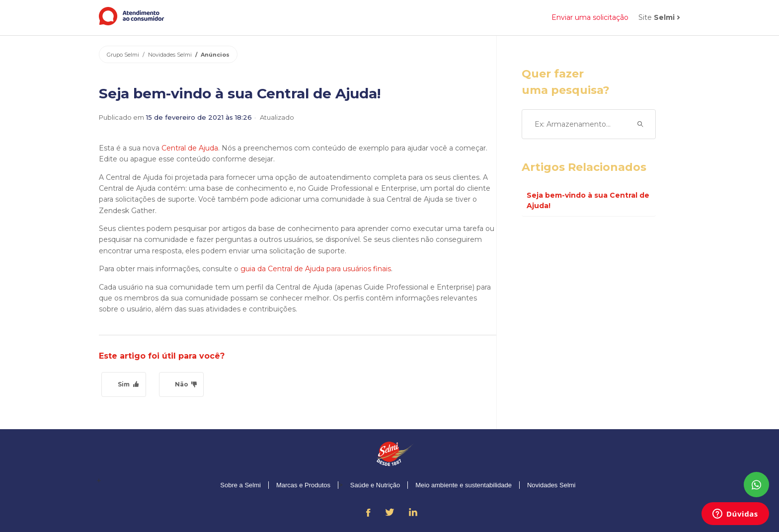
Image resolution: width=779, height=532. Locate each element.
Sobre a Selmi (240, 485)
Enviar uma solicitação (590, 17)
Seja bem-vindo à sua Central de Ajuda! (588, 200)
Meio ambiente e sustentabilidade (464, 485)
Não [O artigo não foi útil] (182, 384)
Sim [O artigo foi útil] (124, 384)
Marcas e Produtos (303, 485)
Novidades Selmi (170, 55)
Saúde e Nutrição (375, 485)
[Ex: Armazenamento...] (589, 124)
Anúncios (215, 55)
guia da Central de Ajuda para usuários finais (316, 269)
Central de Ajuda (190, 148)
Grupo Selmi (123, 55)
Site (657, 17)
